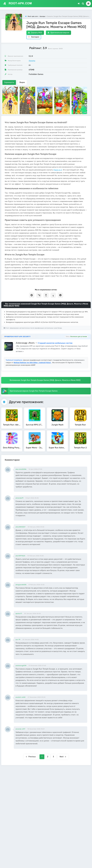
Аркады (32, 61)
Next (63, 757)
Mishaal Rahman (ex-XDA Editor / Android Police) (32, 363)
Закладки (34, 37)
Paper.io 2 (58, 170)
